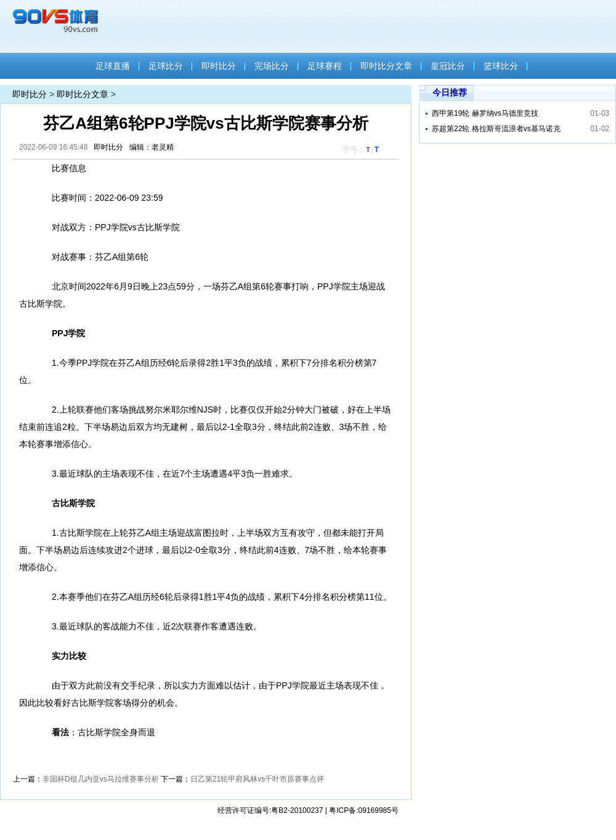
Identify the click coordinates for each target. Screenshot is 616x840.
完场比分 (272, 66)
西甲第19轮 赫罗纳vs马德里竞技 (485, 113)
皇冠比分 (448, 66)
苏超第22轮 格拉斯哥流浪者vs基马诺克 (496, 129)
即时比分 (219, 66)
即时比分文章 (386, 66)
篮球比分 (501, 66)
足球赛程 (325, 66)
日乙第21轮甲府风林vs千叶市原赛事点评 (257, 779)
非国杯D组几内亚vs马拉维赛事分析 (101, 779)
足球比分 (166, 66)
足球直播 (113, 66)
